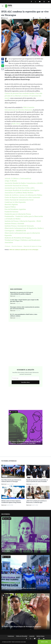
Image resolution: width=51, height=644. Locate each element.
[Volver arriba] (44, 642)
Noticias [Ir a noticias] (7, 250)
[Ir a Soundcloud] (44, 638)
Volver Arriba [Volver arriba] (44, 642)
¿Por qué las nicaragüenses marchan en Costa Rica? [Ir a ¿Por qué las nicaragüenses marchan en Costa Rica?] (19, 588)
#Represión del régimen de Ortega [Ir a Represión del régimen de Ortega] (32, 246)
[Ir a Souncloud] (49, 2)
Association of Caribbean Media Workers (19, 193)
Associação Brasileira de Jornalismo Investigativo (22, 190)
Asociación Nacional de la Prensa (16, 185)
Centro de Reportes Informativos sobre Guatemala (22, 197)
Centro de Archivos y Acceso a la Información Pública (23, 195)
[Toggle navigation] (3, 6)
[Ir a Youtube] (40, 2)
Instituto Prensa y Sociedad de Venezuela (19, 226)
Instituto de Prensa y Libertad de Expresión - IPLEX (23, 221)
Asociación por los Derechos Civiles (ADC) (20, 188)
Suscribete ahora (25, 382)
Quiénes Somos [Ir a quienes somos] (41, 636)
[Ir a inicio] (9, 6)
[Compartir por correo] (3, 69)
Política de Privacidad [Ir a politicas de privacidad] (22, 636)
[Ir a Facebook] (26, 638)
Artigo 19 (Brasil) (11, 181)
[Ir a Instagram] (44, 2)
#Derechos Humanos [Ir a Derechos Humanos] (17, 246)
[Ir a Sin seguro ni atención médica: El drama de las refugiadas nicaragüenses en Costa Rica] (25, 427)
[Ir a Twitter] (35, 2)
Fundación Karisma (11, 212)
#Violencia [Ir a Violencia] (7, 246)
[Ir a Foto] (25, 37)
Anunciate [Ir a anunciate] (32, 636)
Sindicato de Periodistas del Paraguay (18, 238)
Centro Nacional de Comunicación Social (19, 200)
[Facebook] (31, 2)
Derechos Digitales (11, 204)
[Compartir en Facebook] (3, 59)
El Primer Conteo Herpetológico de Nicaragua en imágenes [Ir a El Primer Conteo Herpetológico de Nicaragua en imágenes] (22, 627)
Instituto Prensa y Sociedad (14, 223)
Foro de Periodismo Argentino (15, 209)
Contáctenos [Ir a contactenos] (11, 636)
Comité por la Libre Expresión (15, 202)
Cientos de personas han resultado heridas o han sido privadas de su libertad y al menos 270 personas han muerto (23, 96)
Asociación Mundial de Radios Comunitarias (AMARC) (24, 183)
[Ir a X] (30, 638)
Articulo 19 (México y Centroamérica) (18, 178)
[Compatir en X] (3, 62)
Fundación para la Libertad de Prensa (18, 214)
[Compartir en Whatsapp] (3, 66)
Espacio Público (10, 207)
